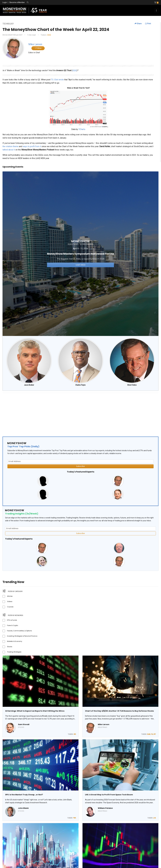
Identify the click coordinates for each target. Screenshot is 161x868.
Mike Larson (104, 724)
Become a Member (17, 2)
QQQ (49, 35)
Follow (38, 48)
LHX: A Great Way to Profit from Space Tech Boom (109, 795)
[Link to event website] (80, 254)
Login (5, 2)
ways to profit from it (32, 146)
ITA (152, 734)
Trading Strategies (14, 652)
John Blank (23, 808)
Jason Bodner (29, 385)
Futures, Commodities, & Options (19, 631)
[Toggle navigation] (156, 10)
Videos (10, 601)
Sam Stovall (24, 724)
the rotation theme (11, 146)
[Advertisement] (78, 413)
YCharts (82, 129)
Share (138, 24)
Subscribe (80, 466)
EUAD (149, 734)
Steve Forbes (132, 385)
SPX (75, 734)
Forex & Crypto (13, 625)
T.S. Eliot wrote (57, 80)
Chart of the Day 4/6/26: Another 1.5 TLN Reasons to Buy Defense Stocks (119, 711)
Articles (10, 596)
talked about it (9, 150)
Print (148, 24)
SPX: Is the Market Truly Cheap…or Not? (24, 795)
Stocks (10, 647)
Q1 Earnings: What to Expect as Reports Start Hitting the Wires (35, 711)
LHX (155, 818)
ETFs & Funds (12, 620)
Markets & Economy (15, 641)
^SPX (75, 818)
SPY (155, 734)
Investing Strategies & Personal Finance (22, 636)
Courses (10, 607)
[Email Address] (80, 461)
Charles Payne (80, 385)
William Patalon (105, 808)
